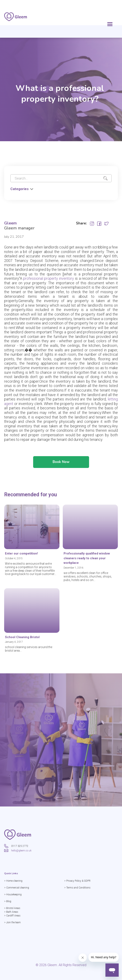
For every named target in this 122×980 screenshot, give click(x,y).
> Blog (8, 901)
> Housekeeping (13, 894)
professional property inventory (49, 278)
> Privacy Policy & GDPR (77, 881)
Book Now (61, 462)
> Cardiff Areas (12, 916)
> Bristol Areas (12, 908)
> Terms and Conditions (77, 888)
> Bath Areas (11, 912)
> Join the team (12, 922)
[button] (110, 24)
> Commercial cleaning (17, 888)
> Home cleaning (13, 881)
